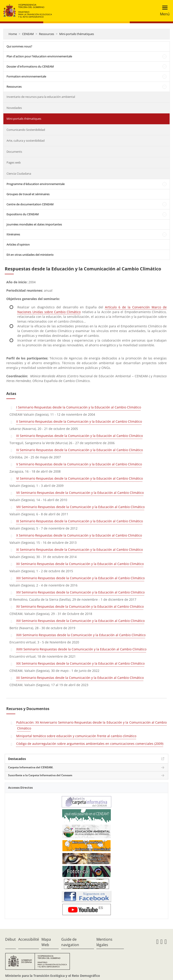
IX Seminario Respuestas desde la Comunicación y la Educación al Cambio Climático (80, 521)
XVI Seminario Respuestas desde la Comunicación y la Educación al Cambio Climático (80, 621)
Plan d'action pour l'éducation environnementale (39, 56)
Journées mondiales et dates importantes (34, 224)
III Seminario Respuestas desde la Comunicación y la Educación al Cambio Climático (80, 436)
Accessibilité (29, 939)
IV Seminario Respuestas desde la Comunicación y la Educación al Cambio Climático (80, 450)
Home (13, 34)
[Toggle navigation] (163, 11)
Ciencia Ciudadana (19, 173)
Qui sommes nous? (19, 46)
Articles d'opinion (18, 244)
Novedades (14, 108)
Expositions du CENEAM (23, 214)
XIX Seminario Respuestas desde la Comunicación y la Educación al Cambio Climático (80, 663)
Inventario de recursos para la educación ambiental (41, 97)
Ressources (47, 34)
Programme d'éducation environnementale (36, 184)
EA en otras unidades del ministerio (30, 255)
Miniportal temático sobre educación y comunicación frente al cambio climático (76, 736)
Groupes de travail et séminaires (28, 194)
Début (10, 939)
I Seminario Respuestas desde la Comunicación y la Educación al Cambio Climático (79, 407)
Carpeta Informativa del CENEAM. (31, 767)
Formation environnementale (26, 76)
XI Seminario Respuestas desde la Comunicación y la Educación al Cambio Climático (80, 550)
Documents (14, 152)
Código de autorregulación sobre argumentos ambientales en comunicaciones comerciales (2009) (90, 744)
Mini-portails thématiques (77, 34)
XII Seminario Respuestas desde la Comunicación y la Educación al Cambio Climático (80, 564)
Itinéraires (13, 234)
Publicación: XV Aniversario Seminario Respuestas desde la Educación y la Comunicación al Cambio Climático (91, 725)
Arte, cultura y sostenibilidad (26, 141)
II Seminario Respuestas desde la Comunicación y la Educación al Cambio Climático (79, 421)
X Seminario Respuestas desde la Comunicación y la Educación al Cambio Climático (79, 535)
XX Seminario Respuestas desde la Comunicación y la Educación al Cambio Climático (80, 678)
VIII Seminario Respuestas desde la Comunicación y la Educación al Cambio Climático (80, 507)
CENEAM (28, 34)
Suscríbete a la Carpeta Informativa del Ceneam (40, 775)
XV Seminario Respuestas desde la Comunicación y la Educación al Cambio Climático (80, 606)
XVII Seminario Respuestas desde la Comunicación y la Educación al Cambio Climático (81, 635)
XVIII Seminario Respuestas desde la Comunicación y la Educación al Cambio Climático (81, 649)
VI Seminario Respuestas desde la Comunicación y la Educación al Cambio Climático (80, 478)
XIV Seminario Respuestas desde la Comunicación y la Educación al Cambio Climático (80, 592)
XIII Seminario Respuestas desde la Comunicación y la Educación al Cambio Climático (80, 578)
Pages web (14, 162)
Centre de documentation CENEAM (30, 204)
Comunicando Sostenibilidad (26, 130)
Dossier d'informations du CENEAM (30, 66)
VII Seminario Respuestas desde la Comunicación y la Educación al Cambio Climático (80, 493)
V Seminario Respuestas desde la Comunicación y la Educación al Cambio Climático (79, 464)
